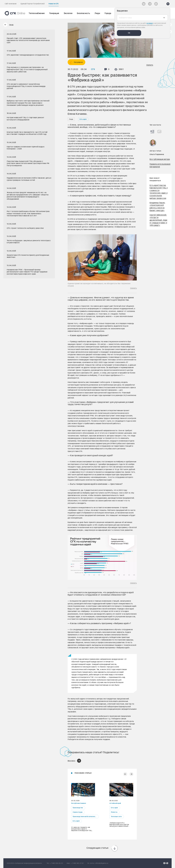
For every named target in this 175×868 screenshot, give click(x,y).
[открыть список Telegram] (150, 4)
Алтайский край (115, 803)
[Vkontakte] (144, 4)
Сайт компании (11, 4)
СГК (93, 69)
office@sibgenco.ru (102, 863)
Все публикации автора (160, 159)
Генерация (54, 13)
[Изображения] (159, 132)
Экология (68, 13)
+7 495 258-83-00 (56, 863)
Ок (129, 33)
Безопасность (83, 13)
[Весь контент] (152, 132)
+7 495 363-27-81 (77, 863)
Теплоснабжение (37, 13)
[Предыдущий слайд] (125, 774)
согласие (150, 23)
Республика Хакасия (79, 803)
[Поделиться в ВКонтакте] (74, 761)
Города (108, 13)
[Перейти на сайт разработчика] (166, 863)
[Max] (156, 4)
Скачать (150, 65)
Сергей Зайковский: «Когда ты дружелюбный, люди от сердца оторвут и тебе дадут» (158, 220)
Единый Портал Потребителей (33, 4)
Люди (97, 13)
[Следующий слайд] (131, 774)
